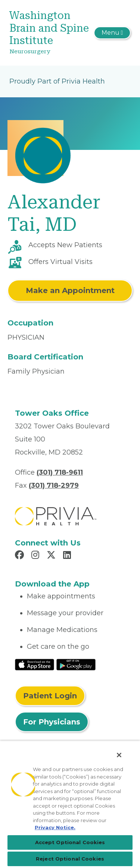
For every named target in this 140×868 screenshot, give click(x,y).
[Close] (119, 755)
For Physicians (52, 722)
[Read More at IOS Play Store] (35, 664)
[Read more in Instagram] (36, 556)
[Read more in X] (52, 556)
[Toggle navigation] (112, 33)
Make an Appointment (70, 290)
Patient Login (50, 696)
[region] (70, 804)
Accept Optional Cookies (70, 842)
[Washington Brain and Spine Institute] (50, 33)
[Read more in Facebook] (21, 556)
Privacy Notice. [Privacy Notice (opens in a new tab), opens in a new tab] (55, 827)
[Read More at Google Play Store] (76, 664)
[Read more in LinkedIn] (68, 556)
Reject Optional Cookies (70, 859)
